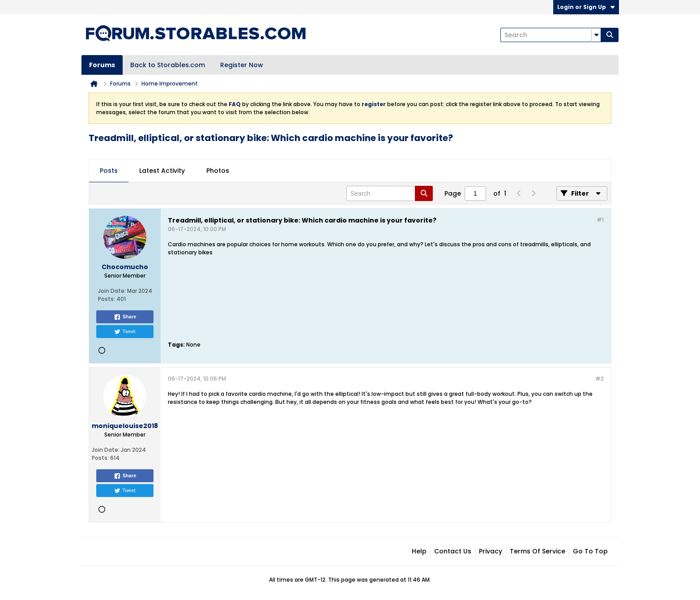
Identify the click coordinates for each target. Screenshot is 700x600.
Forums (102, 65)
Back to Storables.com (168, 65)
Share (125, 317)
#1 (600, 220)
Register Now (242, 65)
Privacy (491, 551)
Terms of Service (538, 551)
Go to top (590, 551)
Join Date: (112, 291)
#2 (600, 379)
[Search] (551, 35)
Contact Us (453, 551)
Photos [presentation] (218, 171)
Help (419, 551)
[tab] (109, 171)
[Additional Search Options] (596, 35)
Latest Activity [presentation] (162, 171)
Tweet (125, 332)
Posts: (107, 299)
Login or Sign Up (586, 7)
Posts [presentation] (109, 171)
